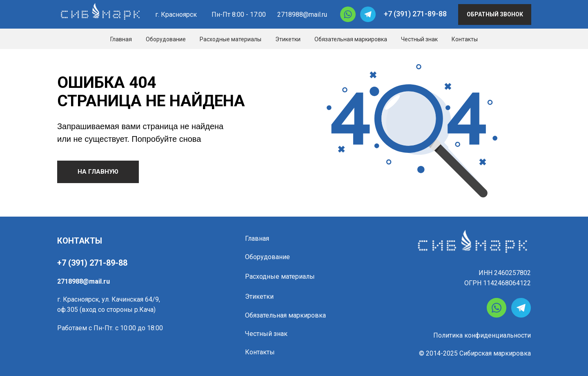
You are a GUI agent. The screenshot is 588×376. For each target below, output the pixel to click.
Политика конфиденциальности (482, 335)
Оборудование (267, 257)
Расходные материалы (231, 39)
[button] (495, 15)
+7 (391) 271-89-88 (415, 14)
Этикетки (288, 39)
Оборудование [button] (166, 39)
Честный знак (419, 39)
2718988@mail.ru (302, 15)
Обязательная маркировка (351, 39)
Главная (121, 39)
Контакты (465, 39)
